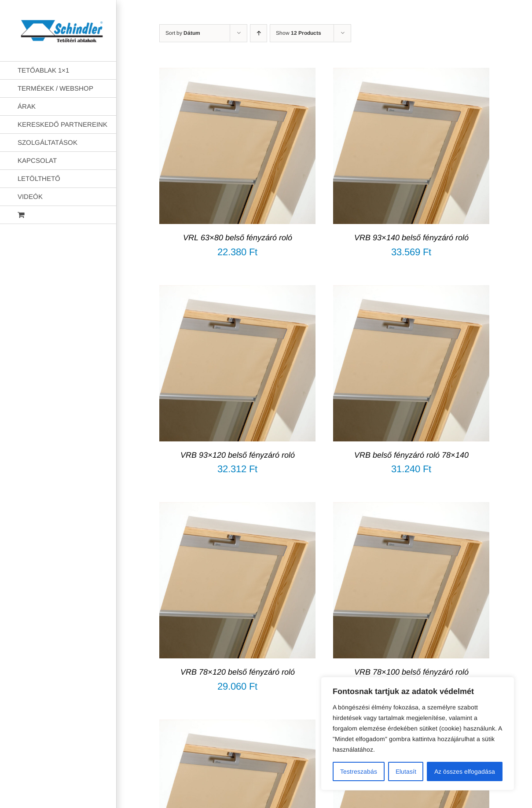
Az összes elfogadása (465, 771)
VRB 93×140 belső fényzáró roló (411, 238)
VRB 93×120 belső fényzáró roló (238, 455)
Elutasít (406, 771)
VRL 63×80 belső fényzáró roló (238, 238)
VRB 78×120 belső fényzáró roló (238, 672)
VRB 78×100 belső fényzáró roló (411, 672)
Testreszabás (359, 771)
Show (299, 33)
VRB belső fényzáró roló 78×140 (411, 455)
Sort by (183, 33)
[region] (418, 734)
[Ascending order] (259, 33)
